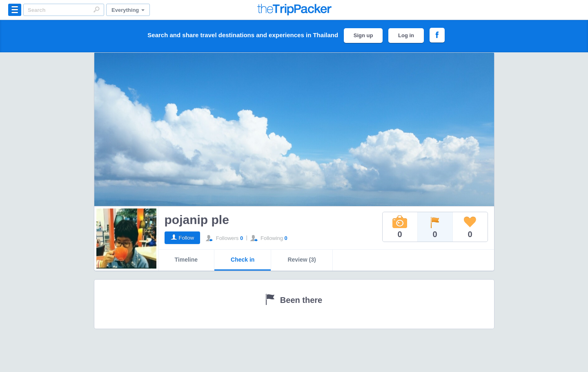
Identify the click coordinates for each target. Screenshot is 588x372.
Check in (243, 260)
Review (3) (302, 260)
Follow (187, 238)
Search (96, 9)
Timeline (186, 260)
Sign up (363, 35)
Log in (406, 35)
